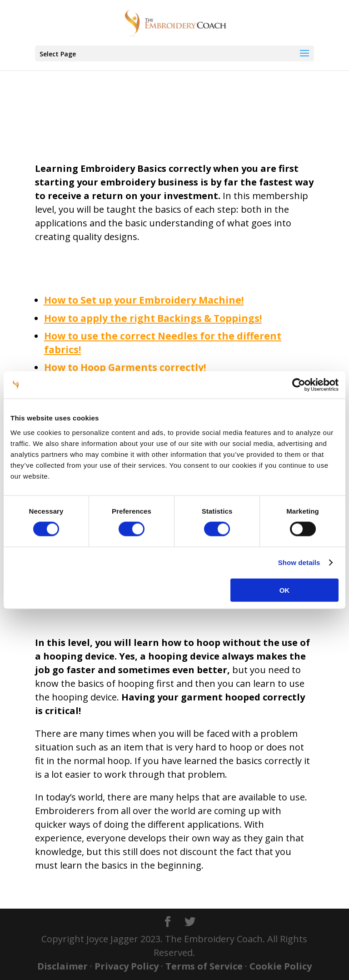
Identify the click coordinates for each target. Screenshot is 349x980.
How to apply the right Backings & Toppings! (153, 318)
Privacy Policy (127, 966)
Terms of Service (204, 966)
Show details (299, 562)
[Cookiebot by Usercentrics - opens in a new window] (299, 385)
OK (285, 590)
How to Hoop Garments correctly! (125, 367)
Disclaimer (62, 966)
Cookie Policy (281, 966)
